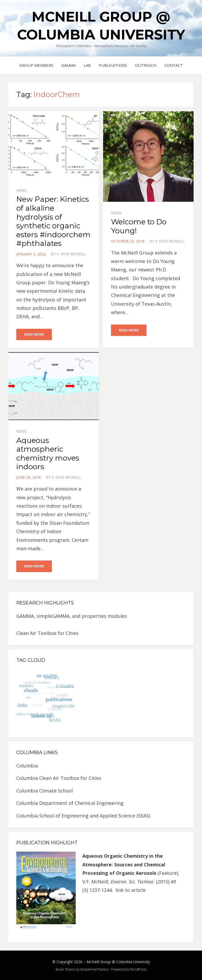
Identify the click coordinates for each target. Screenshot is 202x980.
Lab (87, 65)
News (22, 190)
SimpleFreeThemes (94, 969)
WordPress (138, 969)
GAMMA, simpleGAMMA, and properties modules (72, 616)
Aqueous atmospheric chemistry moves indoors (48, 454)
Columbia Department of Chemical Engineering (70, 803)
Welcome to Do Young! (139, 226)
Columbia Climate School (45, 791)
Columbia (27, 766)
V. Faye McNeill (71, 254)
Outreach (146, 65)
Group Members (36, 65)
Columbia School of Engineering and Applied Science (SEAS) (83, 816)
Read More (34, 334)
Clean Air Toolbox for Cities (47, 633)
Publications (113, 65)
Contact (174, 65)
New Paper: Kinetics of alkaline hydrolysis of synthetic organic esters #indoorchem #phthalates (53, 221)
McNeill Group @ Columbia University (118, 962)
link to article (131, 890)
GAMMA (69, 65)
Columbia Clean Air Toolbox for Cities (59, 778)
